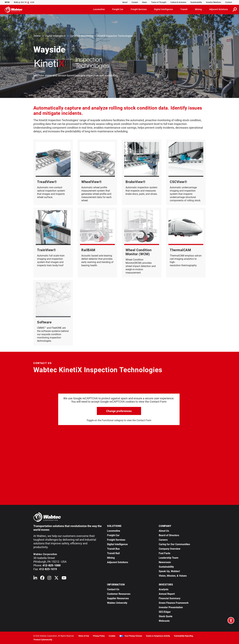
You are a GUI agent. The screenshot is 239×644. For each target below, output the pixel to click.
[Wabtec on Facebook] (42, 579)
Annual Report (167, 594)
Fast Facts (165, 553)
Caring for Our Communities (174, 544)
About (125, 2)
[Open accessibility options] (231, 620)
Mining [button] (198, 9)
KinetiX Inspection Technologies (115, 36)
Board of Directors (169, 535)
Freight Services (116, 540)
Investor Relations (214, 2)
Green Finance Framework (174, 603)
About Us (164, 531)
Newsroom (165, 562)
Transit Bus (113, 549)
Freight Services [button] (139, 9)
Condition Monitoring (81, 36)
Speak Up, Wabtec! (169, 571)
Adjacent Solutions (118, 562)
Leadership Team (169, 558)
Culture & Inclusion (178, 2)
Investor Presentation (171, 607)
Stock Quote (166, 616)
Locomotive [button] (99, 9)
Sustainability (196, 2)
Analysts (164, 589)
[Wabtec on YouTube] (64, 579)
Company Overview (170, 549)
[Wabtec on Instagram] (49, 579)
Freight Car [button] (118, 9)
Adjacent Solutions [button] (219, 9)
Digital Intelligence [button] (163, 9)
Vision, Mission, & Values (173, 576)
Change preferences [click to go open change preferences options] (119, 411)
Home (37, 36)
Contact (229, 2)
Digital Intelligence (55, 36)
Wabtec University (117, 603)
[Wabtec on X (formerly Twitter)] (56, 579)
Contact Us (113, 589)
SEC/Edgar (165, 612)
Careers (135, 2)
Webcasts (164, 621)
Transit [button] (184, 9)
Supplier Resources (118, 598)
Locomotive (114, 531)
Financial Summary (170, 598)
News (144, 2)
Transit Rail (113, 553)
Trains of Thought (159, 2)
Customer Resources (119, 594)
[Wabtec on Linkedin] (35, 579)
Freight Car (113, 535)
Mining (111, 558)
